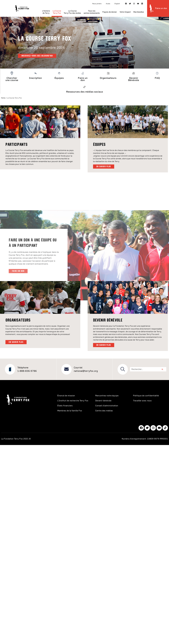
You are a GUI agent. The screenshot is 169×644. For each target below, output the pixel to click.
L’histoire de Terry (46, 12)
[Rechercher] (162, 368)
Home (3, 98)
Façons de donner (110, 12)
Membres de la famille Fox (70, 409)
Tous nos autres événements (92, 12)
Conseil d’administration (107, 404)
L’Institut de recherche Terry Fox (73, 399)
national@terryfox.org (86, 369)
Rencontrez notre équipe (107, 394)
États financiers (65, 404)
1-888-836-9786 (27, 369)
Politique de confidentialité (146, 394)
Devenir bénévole (103, 399)
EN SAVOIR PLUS (104, 166)
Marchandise (139, 12)
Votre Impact (125, 12)
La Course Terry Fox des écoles (72, 12)
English (117, 4)
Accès (108, 4)
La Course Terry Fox (57, 12)
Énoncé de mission (66, 394)
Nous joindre (97, 4)
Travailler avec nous (142, 399)
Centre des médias (104, 409)
